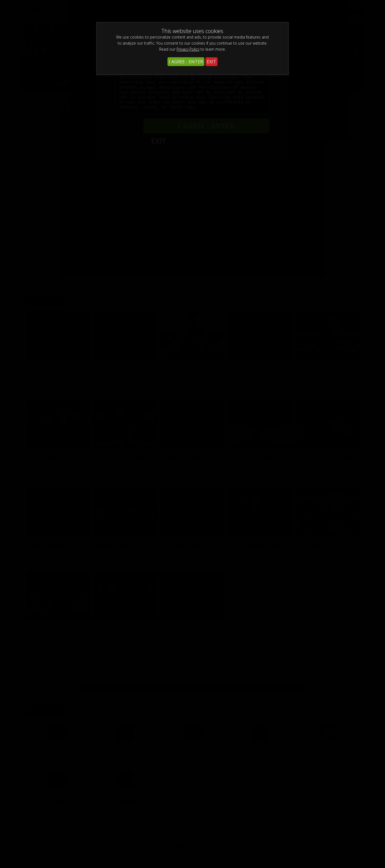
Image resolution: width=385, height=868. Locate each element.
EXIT (211, 62)
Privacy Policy (188, 49)
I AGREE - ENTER (186, 62)
